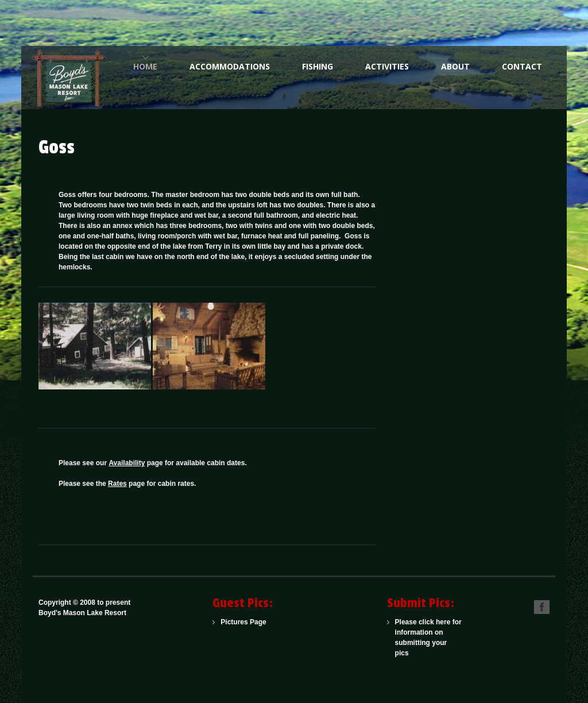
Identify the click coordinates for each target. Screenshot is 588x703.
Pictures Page (243, 622)
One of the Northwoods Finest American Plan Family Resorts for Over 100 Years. (73, 78)
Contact (522, 66)
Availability (127, 463)
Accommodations (230, 66)
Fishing (318, 66)
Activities (387, 66)
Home (145, 66)
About (455, 66)
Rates (117, 484)
